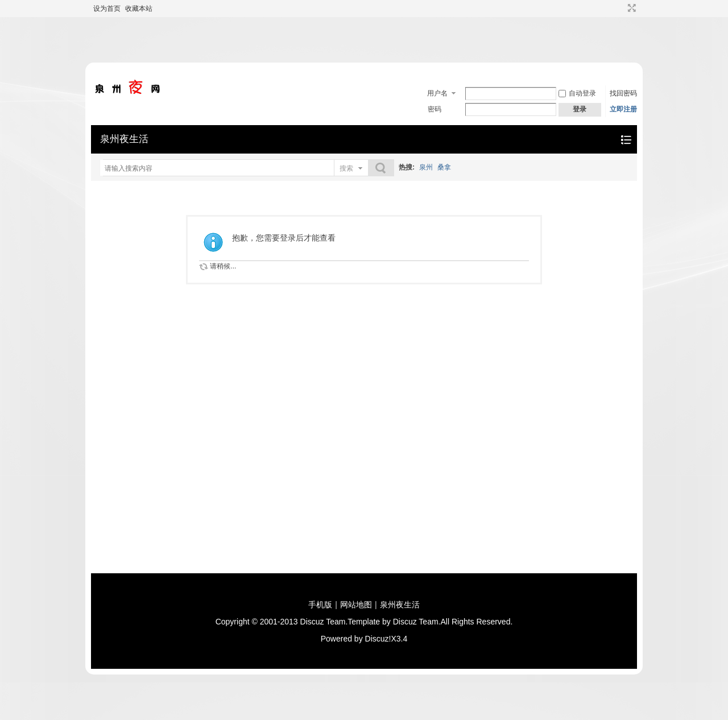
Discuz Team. (324, 622)
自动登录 (577, 93)
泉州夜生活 (124, 139)
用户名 (437, 93)
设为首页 (107, 9)
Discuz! (378, 639)
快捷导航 (626, 140)
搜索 (346, 168)
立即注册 (623, 109)
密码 (435, 109)
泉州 (426, 167)
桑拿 (444, 167)
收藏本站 (139, 9)
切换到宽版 (630, 8)
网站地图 (356, 605)
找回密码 (623, 93)
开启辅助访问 (621, 8)
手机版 (320, 605)
